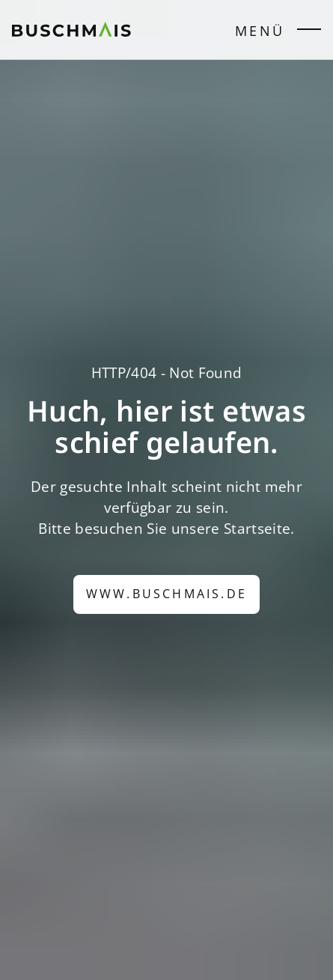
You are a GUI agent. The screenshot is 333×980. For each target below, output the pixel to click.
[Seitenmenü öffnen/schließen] (309, 33)
